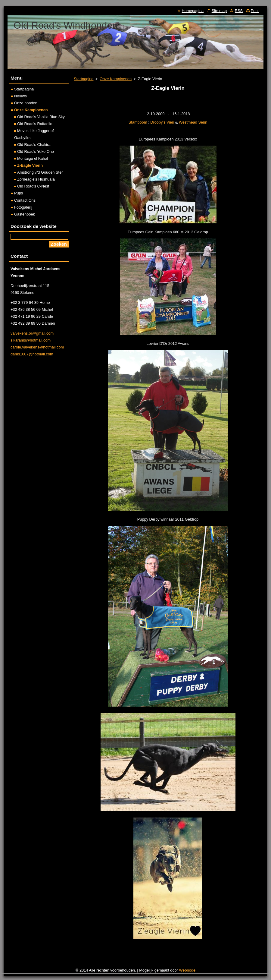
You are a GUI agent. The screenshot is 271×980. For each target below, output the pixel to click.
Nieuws (20, 96)
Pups (19, 193)
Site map (219, 11)
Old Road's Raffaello (35, 124)
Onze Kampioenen (116, 79)
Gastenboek (25, 214)
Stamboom (138, 122)
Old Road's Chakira (34, 145)
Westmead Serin (193, 122)
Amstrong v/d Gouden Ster (40, 172)
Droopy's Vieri (162, 122)
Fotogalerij (23, 207)
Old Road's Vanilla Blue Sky (41, 117)
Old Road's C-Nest (33, 186)
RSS (239, 11)
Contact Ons (25, 200)
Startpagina (84, 79)
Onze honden (26, 103)
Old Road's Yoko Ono (36, 151)
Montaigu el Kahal (33, 158)
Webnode (187, 970)
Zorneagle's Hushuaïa (36, 179)
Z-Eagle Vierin (30, 165)
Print (255, 11)
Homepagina (193, 11)
